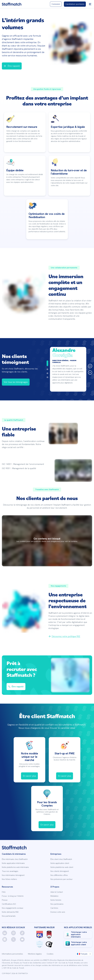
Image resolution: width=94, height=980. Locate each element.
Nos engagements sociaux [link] (13, 908)
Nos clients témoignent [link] (60, 871)
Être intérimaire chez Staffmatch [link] (15, 859)
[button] (90, 4)
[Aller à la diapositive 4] (47, 377)
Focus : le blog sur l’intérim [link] (13, 896)
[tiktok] (22, 933)
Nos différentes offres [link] (59, 875)
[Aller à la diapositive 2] (47, 369)
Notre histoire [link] (56, 900)
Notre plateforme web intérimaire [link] (15, 867)
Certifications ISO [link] (9, 904)
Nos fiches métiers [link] (9, 879)
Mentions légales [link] (35, 954)
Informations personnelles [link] (12, 954)
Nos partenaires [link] (57, 904)
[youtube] (22, 939)
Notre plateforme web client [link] (62, 867)
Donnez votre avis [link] (58, 912)
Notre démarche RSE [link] (10, 912)
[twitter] (13, 939)
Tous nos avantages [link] (10, 871)
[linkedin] (5, 933)
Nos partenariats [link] (9, 916)
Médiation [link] (54, 896)
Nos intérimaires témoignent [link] (13, 875)
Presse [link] (5, 900)
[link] (12, 4)
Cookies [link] (50, 954)
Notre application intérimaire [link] (13, 863)
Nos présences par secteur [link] (62, 879)
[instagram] (13, 933)
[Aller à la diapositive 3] (47, 373)
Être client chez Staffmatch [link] (61, 859)
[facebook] (5, 939)
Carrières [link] (54, 908)
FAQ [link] (4, 892)
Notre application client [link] (60, 863)
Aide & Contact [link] (57, 892)
